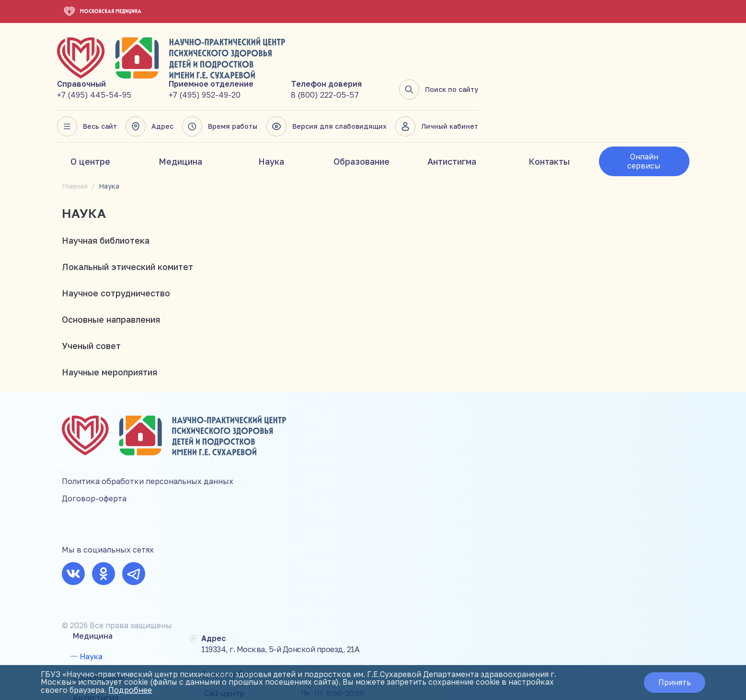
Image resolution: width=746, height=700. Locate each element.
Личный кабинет (648, 86)
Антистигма (452, 121)
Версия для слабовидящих (538, 86)
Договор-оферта (94, 454)
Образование (362, 121)
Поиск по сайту (649, 49)
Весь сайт (301, 86)
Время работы (432, 86)
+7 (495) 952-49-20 (417, 55)
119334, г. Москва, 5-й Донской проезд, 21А (471, 392)
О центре (90, 121)
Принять (673, 683)
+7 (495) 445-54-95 (308, 55)
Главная (75, 146)
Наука (271, 121)
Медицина (180, 121)
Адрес (363, 86)
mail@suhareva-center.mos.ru (646, 497)
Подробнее (132, 690)
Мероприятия (311, 462)
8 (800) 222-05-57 (537, 55)
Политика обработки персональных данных (148, 437)
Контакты (549, 121)
